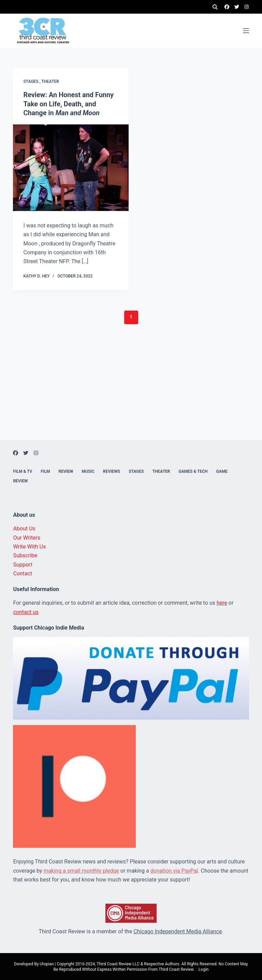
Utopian (47, 963)
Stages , (32, 81)
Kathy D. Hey (36, 275)
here (222, 602)
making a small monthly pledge (81, 870)
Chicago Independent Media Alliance (178, 930)
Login (204, 968)
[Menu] (246, 31)
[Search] (215, 7)
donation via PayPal (174, 870)
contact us (26, 611)
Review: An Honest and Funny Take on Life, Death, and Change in (69, 104)
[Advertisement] (131, 391)
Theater (50, 81)
